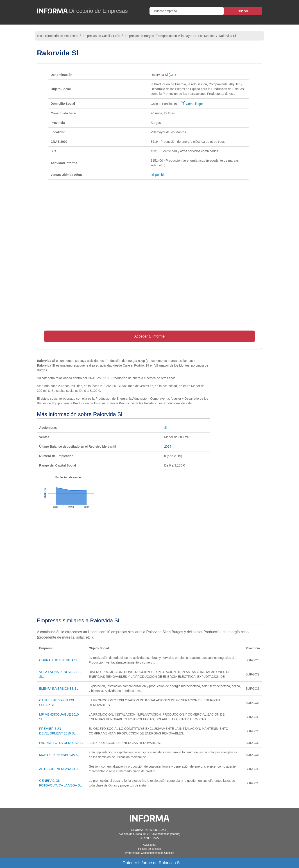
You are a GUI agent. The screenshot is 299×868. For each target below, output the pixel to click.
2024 (168, 446)
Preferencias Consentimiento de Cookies (149, 853)
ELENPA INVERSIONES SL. (59, 689)
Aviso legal (149, 845)
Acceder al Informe (149, 336)
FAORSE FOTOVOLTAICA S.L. (61, 743)
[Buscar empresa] (187, 11)
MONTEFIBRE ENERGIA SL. (60, 755)
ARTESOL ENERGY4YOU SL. (61, 769)
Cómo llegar (192, 104)
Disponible (158, 175)
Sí (166, 428)
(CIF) (172, 75)
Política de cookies (149, 849)
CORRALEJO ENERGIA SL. (59, 660)
